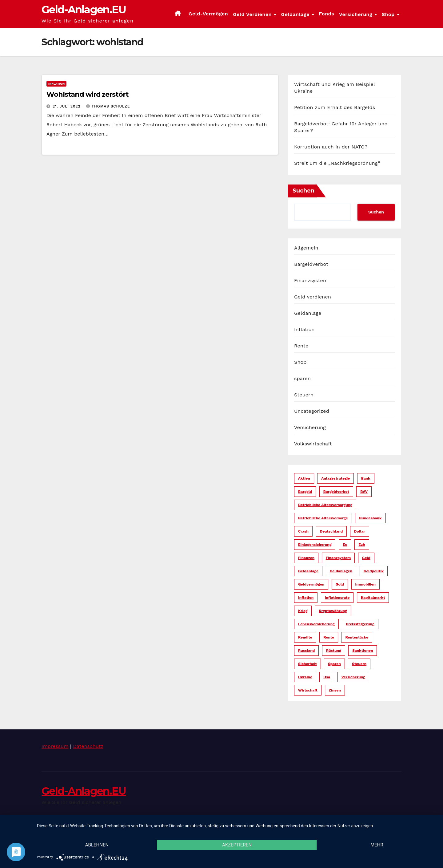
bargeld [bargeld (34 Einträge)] (305, 492)
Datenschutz (88, 746)
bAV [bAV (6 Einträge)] (364, 492)
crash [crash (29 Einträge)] (303, 531)
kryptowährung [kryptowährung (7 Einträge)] (333, 611)
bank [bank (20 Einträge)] (366, 478)
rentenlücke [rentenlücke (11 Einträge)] (357, 637)
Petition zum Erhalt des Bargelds (335, 107)
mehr (377, 845)
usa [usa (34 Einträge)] (327, 677)
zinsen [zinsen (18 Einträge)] (335, 690)
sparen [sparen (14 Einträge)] (334, 664)
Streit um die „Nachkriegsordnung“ (337, 163)
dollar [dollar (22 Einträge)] (360, 531)
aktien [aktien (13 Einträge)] (304, 478)
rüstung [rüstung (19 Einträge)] (334, 651)
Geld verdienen (253, 14)
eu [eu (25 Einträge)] (345, 545)
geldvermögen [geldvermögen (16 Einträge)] (311, 584)
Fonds (327, 14)
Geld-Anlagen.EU (84, 10)
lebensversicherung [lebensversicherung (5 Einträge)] (316, 624)
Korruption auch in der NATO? (331, 147)
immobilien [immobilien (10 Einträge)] (365, 584)
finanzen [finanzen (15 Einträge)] (306, 558)
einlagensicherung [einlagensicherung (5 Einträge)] (315, 545)
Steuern (304, 395)
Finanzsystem (311, 280)
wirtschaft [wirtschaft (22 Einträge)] (308, 690)
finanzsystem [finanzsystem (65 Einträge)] (338, 558)
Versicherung (357, 14)
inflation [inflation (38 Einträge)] (306, 598)
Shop (389, 14)
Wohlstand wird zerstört (88, 94)
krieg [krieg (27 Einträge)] (303, 611)
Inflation (56, 84)
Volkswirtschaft (313, 444)
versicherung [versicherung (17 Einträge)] (353, 677)
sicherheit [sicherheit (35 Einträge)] (307, 664)
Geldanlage (296, 14)
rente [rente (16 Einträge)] (329, 637)
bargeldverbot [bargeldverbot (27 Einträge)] (336, 492)
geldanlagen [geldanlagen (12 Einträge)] (341, 571)
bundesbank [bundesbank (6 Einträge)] (370, 518)
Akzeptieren (237, 845)
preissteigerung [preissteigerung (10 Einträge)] (360, 624)
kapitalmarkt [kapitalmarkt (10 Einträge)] (373, 598)
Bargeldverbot (311, 264)
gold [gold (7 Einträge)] (340, 584)
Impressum (55, 746)
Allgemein (306, 248)
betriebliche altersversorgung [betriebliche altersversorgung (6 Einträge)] (325, 505)
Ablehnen (97, 845)
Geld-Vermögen (208, 14)
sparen (302, 378)
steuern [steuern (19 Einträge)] (359, 664)
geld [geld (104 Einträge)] (366, 558)
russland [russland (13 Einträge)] (306, 651)
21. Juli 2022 (67, 106)
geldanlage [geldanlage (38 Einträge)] (308, 571)
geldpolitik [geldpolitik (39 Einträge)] (374, 571)
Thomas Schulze (108, 106)
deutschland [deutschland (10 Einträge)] (331, 531)
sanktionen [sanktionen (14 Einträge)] (363, 651)
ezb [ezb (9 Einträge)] (362, 545)
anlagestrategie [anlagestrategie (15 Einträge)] (335, 478)
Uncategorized (312, 411)
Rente (301, 346)
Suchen (303, 191)
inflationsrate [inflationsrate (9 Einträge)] (337, 598)
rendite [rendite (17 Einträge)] (305, 637)
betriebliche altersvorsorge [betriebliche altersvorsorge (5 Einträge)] (323, 518)
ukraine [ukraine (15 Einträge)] (305, 677)
